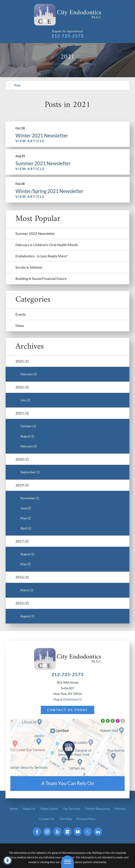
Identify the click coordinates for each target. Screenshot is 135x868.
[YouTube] (78, 832)
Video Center (49, 809)
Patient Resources (97, 809)
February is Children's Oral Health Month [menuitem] (47, 245)
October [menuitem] (28, 426)
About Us (29, 809)
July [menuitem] (25, 400)
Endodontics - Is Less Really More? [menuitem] (41, 256)
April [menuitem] (26, 528)
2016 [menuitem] (22, 577)
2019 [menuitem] (22, 485)
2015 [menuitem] (22, 603)
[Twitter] (88, 832)
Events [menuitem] (21, 314)
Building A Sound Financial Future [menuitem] (41, 278)
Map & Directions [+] (68, 699)
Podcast (120, 809)
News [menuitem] (20, 325)
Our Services (71, 809)
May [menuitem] (25, 518)
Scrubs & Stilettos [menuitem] (29, 267)
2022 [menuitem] (22, 387)
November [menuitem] (30, 498)
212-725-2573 (68, 36)
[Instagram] (47, 832)
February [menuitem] (29, 374)
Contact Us (47, 819)
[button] (8, 860)
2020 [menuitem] (22, 459)
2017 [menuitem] (22, 541)
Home (14, 809)
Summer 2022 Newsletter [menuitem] (35, 233)
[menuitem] (14, 809)
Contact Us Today (67, 710)
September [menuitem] (30, 472)
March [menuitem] (27, 590)
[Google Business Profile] (68, 832)
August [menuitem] (27, 436)
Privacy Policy (86, 819)
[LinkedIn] (98, 832)
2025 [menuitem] (22, 361)
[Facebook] (37, 832)
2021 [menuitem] (22, 413)
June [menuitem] (26, 508)
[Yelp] (57, 832)
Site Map (66, 819)
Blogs (17, 85)
